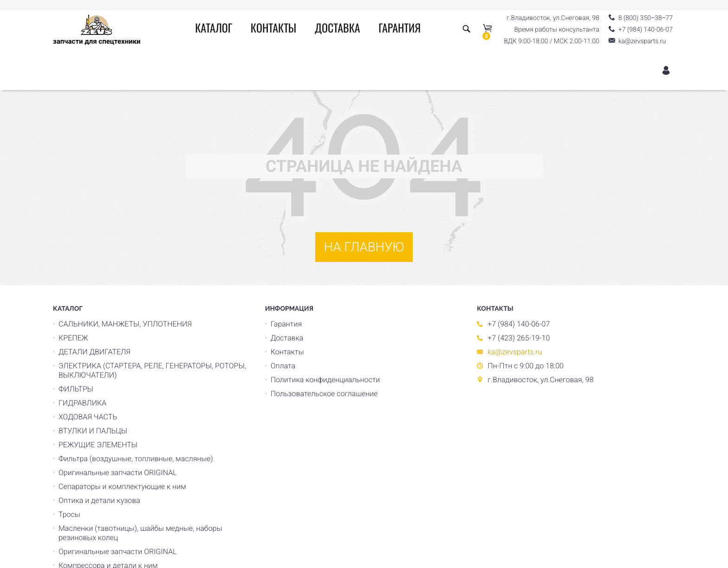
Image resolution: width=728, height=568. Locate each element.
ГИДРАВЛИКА (82, 403)
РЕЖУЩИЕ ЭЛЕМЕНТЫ (98, 445)
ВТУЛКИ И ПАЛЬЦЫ (93, 431)
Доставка (338, 29)
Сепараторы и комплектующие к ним (122, 486)
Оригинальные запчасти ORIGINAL (118, 473)
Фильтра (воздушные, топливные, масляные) (136, 459)
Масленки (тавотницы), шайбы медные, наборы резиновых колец (140, 533)
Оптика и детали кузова (99, 500)
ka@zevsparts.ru (515, 352)
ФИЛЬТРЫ (76, 389)
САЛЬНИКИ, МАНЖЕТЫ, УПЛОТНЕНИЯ (125, 324)
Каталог (214, 29)
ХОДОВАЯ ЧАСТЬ (88, 417)
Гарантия (400, 29)
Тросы (69, 514)
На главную (364, 247)
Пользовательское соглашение (324, 394)
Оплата (283, 366)
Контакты (274, 29)
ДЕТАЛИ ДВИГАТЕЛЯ (94, 352)
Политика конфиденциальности (325, 380)
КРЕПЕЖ (73, 338)
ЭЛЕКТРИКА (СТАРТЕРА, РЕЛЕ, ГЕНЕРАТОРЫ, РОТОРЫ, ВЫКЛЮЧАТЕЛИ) (152, 370)
